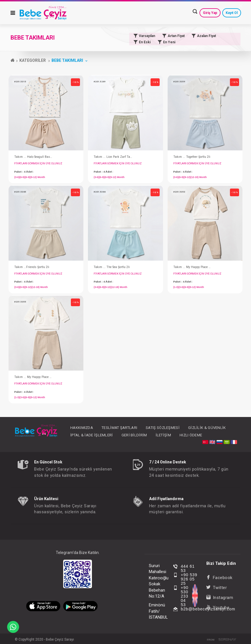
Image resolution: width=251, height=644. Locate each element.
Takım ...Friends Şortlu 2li (32, 267)
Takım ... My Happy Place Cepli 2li (34, 377)
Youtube (218, 608)
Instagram (220, 598)
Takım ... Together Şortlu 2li (192, 157)
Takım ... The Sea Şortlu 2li (112, 267)
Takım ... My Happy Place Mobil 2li (193, 267)
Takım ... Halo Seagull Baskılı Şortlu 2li (34, 157)
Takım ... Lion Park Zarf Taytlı (113, 157)
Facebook (219, 578)
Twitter (217, 588)
